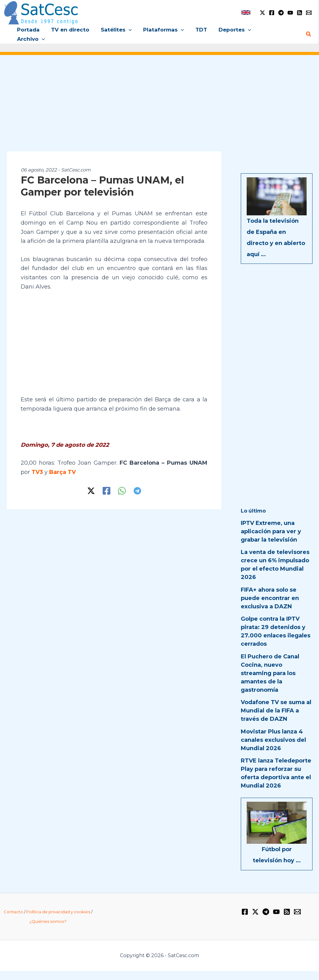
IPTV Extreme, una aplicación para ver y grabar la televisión (271, 522)
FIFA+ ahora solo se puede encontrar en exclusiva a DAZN (270, 589)
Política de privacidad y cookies (58, 903)
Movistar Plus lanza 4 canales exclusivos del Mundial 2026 (273, 731)
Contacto (13, 903)
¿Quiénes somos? (48, 912)
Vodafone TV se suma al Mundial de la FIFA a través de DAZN (276, 702)
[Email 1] (309, 13)
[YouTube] (290, 13)
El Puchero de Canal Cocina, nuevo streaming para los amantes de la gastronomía (270, 664)
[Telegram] (281, 13)
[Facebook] (272, 13)
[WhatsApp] (122, 482)
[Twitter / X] (262, 13)
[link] (246, 13)
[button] (130, 30)
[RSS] (300, 13)
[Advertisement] (159, 98)
